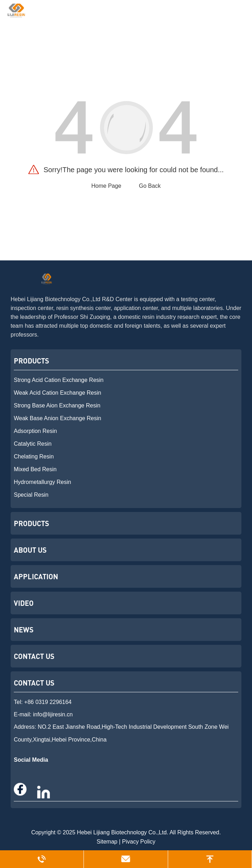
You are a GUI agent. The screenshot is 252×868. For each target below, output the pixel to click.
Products (31, 361)
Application (36, 576)
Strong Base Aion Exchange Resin (57, 405)
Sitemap (107, 842)
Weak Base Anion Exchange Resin (58, 418)
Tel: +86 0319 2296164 (43, 702)
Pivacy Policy (139, 842)
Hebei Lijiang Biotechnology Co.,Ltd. (122, 832)
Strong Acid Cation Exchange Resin (59, 380)
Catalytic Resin (33, 444)
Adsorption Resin (35, 431)
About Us (30, 550)
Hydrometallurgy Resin (42, 482)
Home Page (106, 186)
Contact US (34, 683)
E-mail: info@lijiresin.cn (43, 714)
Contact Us (34, 656)
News (24, 630)
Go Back (150, 186)
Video (24, 603)
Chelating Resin (34, 456)
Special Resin (31, 495)
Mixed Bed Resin (35, 469)
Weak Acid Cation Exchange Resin (58, 393)
